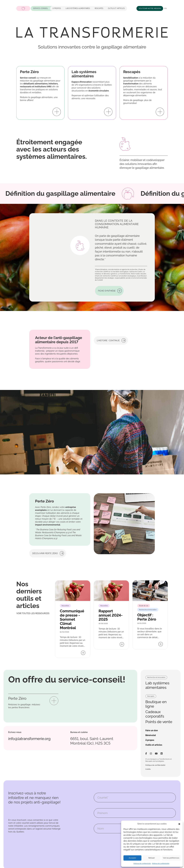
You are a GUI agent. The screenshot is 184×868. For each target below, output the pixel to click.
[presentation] (112, 844)
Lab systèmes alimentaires (157, 685)
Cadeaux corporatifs (155, 714)
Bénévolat (151, 735)
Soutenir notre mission (150, 8)
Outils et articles (116, 8)
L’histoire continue (108, 351)
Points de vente (159, 722)
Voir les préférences (171, 858)
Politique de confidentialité (142, 864)
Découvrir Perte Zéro (45, 543)
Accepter (132, 858)
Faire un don (152, 730)
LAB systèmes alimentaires (78, 8)
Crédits (148, 769)
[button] (179, 824)
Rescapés (99, 8)
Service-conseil (40, 8)
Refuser (152, 858)
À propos (57, 8)
